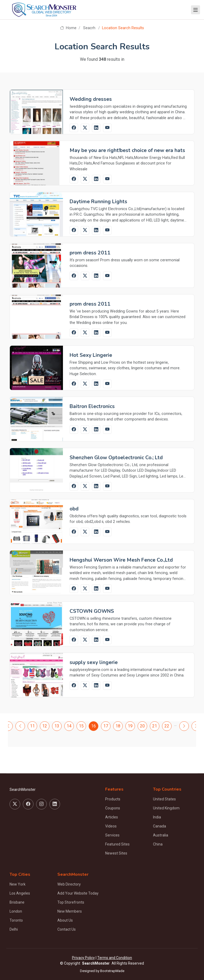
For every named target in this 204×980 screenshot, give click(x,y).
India (157, 817)
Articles (112, 817)
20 (142, 726)
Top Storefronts (71, 902)
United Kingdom (166, 808)
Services (112, 835)
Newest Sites (116, 853)
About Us (65, 920)
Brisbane (17, 902)
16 (93, 726)
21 (155, 726)
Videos (111, 826)
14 (69, 726)
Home (68, 28)
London (16, 911)
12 (45, 726)
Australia (161, 835)
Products (113, 799)
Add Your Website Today (78, 893)
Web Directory (69, 884)
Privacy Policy (83, 958)
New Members (70, 911)
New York (18, 884)
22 (167, 726)
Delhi (14, 929)
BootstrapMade (112, 971)
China (158, 844)
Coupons (113, 808)
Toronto (16, 920)
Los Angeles (20, 893)
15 (81, 726)
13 (57, 726)
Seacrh (89, 28)
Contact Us (67, 929)
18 (118, 726)
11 (32, 726)
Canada (160, 826)
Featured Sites (117, 844)
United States (164, 799)
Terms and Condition (115, 958)
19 (130, 726)
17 (106, 726)
